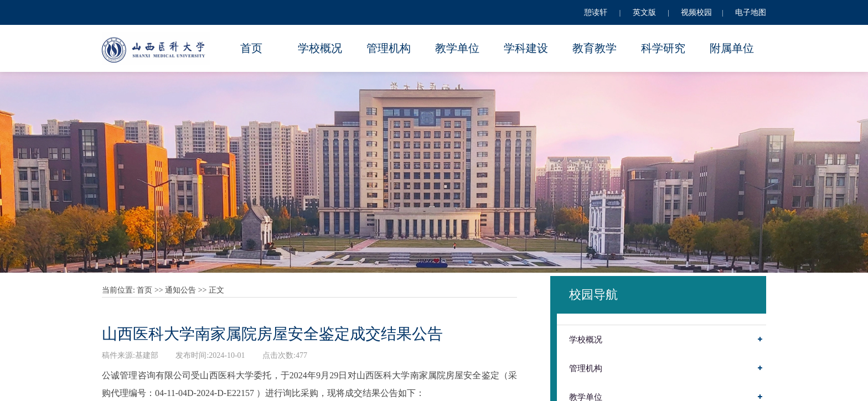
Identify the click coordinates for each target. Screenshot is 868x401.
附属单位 (732, 48)
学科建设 (526, 48)
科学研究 (663, 48)
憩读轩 (596, 12)
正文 (216, 290)
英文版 (644, 12)
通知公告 (180, 290)
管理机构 (389, 48)
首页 (251, 48)
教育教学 (595, 48)
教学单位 (457, 48)
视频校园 (696, 12)
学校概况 (320, 48)
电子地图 (751, 12)
